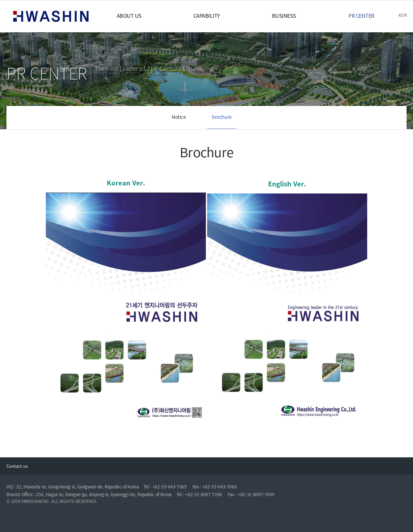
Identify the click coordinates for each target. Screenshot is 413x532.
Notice (179, 117)
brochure (222, 117)
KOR (403, 15)
